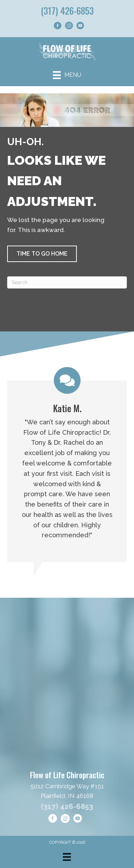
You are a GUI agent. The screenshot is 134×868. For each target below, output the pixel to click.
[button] (42, 254)
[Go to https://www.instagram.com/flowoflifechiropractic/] (69, 27)
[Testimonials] (67, 465)
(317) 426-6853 (67, 11)
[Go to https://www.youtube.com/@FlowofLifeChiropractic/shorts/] (80, 27)
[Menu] (67, 75)
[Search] (67, 282)
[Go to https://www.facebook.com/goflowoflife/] (58, 27)
